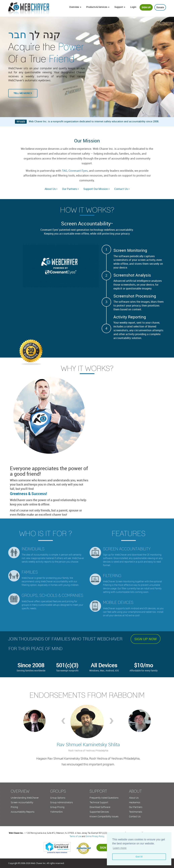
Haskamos (135, 802)
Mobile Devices (118, 600)
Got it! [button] (139, 857)
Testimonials (136, 812)
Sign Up (146, 7)
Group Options (58, 798)
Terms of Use (76, 836)
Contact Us (122, 189)
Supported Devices (99, 812)
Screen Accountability (22, 802)
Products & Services (98, 7)
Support (120, 7)
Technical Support (99, 802)
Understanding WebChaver (25, 798)
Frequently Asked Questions (104, 798)
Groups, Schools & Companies (52, 593)
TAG (65, 171)
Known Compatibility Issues (104, 816)
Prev (63, 722)
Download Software (100, 807)
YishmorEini (56, 812)
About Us (51, 189)
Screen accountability (127, 547)
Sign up (105, 848)
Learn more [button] (120, 848)
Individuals (33, 547)
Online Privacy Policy (95, 836)
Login (133, 7)
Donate (160, 7)
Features (131, 533)
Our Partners (70, 189)
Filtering (112, 573)
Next (111, 722)
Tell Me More (23, 93)
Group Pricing (57, 807)
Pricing (14, 807)
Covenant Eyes (78, 171)
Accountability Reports (23, 812)
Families (30, 570)
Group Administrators (61, 802)
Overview (75, 7)
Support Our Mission (96, 189)
